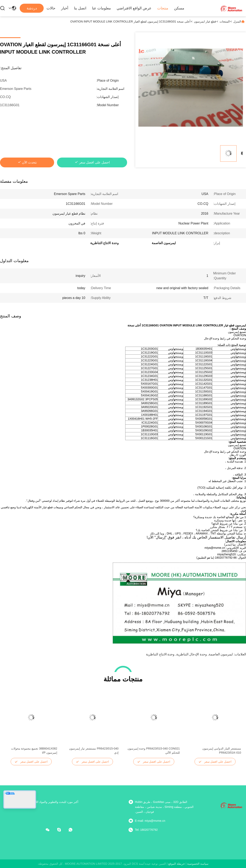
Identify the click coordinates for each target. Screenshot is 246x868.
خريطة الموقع (177, 864)
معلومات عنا (101, 8)
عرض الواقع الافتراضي (134, 8)
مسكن (179, 8)
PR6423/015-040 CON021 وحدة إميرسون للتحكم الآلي (154, 751)
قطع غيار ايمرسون (205, 21)
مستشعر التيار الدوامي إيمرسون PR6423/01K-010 (222, 751)
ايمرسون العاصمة (221, 654)
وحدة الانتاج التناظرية (160, 654)
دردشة (32, 8)
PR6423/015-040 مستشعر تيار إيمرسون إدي (94, 751)
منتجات (163, 8)
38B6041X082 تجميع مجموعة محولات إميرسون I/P (34, 751)
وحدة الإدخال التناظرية (192, 654)
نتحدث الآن (29, 162)
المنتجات (225, 21)
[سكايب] (62, 830)
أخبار (65, 8)
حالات (51, 8)
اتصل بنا (80, 8)
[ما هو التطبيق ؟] (73, 830)
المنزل (237, 21)
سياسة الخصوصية (198, 864)
